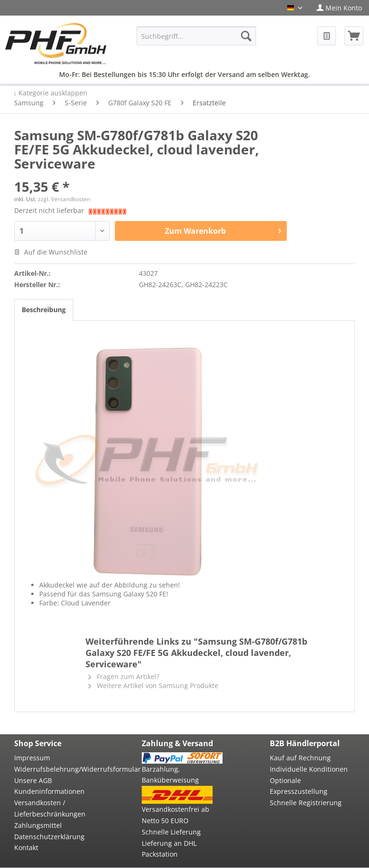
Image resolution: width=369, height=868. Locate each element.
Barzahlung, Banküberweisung (170, 775)
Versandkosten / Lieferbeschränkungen (50, 808)
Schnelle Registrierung (306, 803)
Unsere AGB (33, 780)
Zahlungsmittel (38, 825)
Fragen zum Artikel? (124, 677)
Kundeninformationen (49, 791)
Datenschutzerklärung (49, 837)
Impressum (32, 758)
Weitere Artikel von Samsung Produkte (153, 685)
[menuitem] (339, 8)
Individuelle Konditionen (309, 769)
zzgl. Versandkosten (64, 199)
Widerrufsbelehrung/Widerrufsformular (54, 769)
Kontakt (26, 847)
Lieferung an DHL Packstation (169, 849)
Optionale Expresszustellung (299, 786)
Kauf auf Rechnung (300, 758)
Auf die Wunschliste (51, 252)
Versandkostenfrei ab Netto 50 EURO (176, 815)
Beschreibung (44, 310)
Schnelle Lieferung (171, 832)
